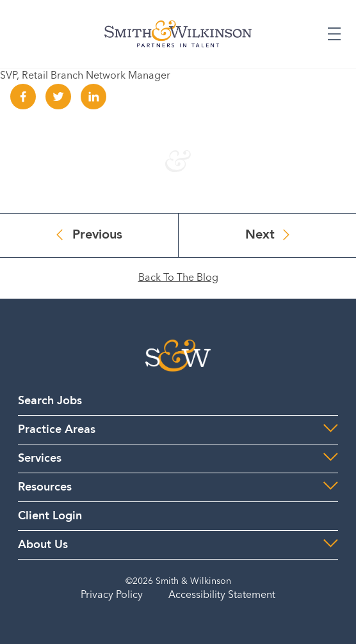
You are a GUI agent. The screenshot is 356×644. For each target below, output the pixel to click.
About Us (43, 545)
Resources (45, 487)
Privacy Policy (112, 595)
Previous (97, 235)
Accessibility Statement (222, 595)
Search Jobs (50, 401)
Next (260, 235)
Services (40, 459)
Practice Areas (57, 430)
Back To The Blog (178, 278)
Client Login (50, 516)
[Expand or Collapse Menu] (334, 34)
